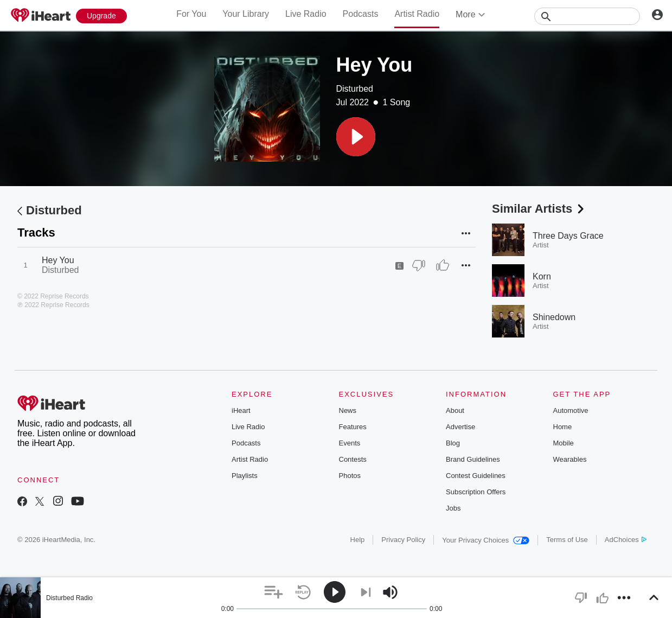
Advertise (460, 427)
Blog (453, 443)
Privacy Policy (403, 540)
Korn (542, 276)
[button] (356, 137)
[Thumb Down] (419, 265)
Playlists (245, 476)
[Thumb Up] (443, 265)
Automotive (571, 410)
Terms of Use (567, 540)
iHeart (241, 410)
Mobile (564, 443)
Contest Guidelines (476, 476)
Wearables (570, 459)
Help (358, 540)
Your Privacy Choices (486, 540)
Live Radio (306, 14)
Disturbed (355, 89)
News (348, 410)
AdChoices (626, 540)
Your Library (246, 14)
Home (563, 427)
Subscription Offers (476, 492)
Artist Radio (417, 14)
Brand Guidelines (473, 459)
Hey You (58, 260)
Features (353, 427)
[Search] (587, 16)
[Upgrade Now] (101, 16)
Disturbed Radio (69, 598)
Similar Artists (539, 209)
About (455, 410)
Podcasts (361, 14)
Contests (353, 459)
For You (191, 14)
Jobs (453, 508)
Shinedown (554, 317)
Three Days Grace (568, 236)
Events (350, 443)
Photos (350, 476)
